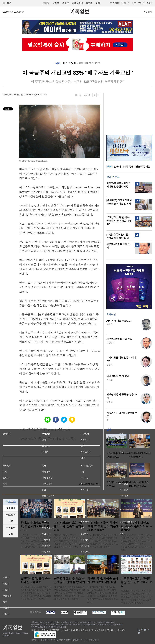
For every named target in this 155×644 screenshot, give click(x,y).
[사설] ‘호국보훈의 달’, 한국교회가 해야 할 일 (118, 236)
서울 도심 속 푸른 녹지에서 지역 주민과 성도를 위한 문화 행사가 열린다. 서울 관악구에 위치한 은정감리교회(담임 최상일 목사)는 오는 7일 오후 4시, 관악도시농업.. (69, 541)
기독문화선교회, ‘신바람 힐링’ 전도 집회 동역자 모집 (136, 582)
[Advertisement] (129, 112)
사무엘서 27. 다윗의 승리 (119, 339)
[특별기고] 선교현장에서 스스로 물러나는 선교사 (119, 202)
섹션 (7, 3)
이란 (98, 3)
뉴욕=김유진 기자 (20, 94)
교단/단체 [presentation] (11, 515)
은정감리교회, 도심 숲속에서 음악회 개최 (35, 580)
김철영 (109, 402)
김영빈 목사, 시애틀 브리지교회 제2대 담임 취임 (103, 580)
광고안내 (45, 630)
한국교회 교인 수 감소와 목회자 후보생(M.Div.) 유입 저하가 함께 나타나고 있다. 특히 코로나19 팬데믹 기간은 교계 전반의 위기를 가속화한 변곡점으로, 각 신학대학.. (69, 593)
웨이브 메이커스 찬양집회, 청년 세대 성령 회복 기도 (35, 526)
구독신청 (142, 3)
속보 (110, 167)
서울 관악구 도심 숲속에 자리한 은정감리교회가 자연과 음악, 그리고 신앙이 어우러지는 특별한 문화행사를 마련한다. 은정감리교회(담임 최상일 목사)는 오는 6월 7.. (36, 593)
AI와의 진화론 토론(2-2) (119, 321)
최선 (108, 420)
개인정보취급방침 (81, 630)
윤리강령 (121, 630)
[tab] (11, 508)
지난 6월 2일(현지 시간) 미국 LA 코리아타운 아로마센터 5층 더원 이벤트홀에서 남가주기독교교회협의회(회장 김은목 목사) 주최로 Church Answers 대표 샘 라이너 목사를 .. (136, 542)
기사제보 (66, 630)
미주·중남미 (69, 63)
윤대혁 (56, 3)
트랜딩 (46, 3)
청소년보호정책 (98, 630)
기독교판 (116, 3)
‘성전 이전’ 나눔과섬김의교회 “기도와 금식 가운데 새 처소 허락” (103, 526)
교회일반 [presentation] (11, 508)
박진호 (109, 380)
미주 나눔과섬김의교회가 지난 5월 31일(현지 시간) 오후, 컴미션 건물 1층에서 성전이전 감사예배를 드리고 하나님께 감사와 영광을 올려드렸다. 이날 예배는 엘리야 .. (103, 541)
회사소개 (35, 630)
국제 (58, 63)
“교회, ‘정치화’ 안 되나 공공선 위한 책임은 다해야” (119, 221)
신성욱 (109, 365)
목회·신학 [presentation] (11, 528)
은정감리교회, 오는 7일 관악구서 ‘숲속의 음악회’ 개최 (69, 526)
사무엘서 (110, 343)
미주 (134, 3)
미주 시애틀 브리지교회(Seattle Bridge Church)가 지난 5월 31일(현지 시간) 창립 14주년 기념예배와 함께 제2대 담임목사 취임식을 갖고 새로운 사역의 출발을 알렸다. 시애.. (103, 595)
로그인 (149, 3)
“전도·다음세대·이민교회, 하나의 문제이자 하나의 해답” (136, 526)
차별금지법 (77, 3)
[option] (118, 447)
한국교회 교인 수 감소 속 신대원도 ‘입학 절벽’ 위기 (69, 580)
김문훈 (89, 3)
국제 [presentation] (11, 534)
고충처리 (111, 630)
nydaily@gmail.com (37, 94)
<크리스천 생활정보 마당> (89, 484)
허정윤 (109, 324)
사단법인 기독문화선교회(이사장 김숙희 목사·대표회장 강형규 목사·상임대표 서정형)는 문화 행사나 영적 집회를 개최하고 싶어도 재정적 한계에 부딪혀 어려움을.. (136, 597)
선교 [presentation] (11, 521)
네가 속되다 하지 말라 (118, 376)
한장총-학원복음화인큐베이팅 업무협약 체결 (118, 185)
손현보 (65, 3)
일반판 (127, 3)
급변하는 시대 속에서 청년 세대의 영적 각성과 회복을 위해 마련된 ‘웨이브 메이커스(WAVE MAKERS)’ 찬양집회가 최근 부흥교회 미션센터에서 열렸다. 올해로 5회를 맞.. (36, 541)
